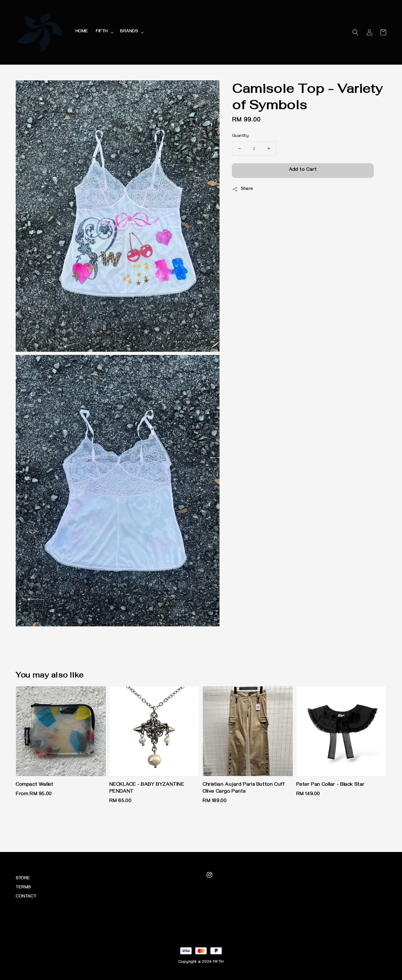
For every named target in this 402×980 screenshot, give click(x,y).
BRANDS (129, 32)
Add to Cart (303, 170)
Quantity (240, 136)
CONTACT (26, 897)
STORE (23, 879)
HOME (82, 32)
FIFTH (102, 32)
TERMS (23, 888)
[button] (356, 32)
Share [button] (243, 189)
